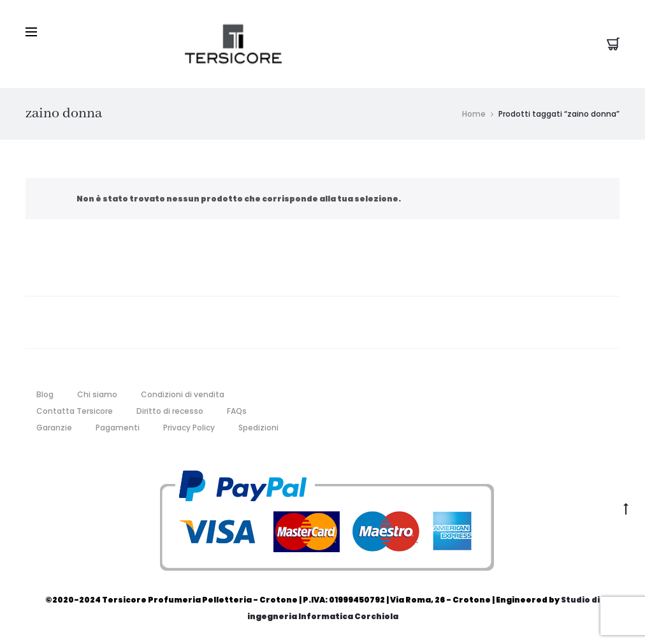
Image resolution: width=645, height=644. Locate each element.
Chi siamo (97, 394)
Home (474, 114)
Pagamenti (118, 428)
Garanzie (54, 428)
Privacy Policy (189, 428)
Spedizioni (258, 428)
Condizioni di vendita (183, 394)
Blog (45, 394)
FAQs (237, 411)
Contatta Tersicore (75, 411)
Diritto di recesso (170, 411)
